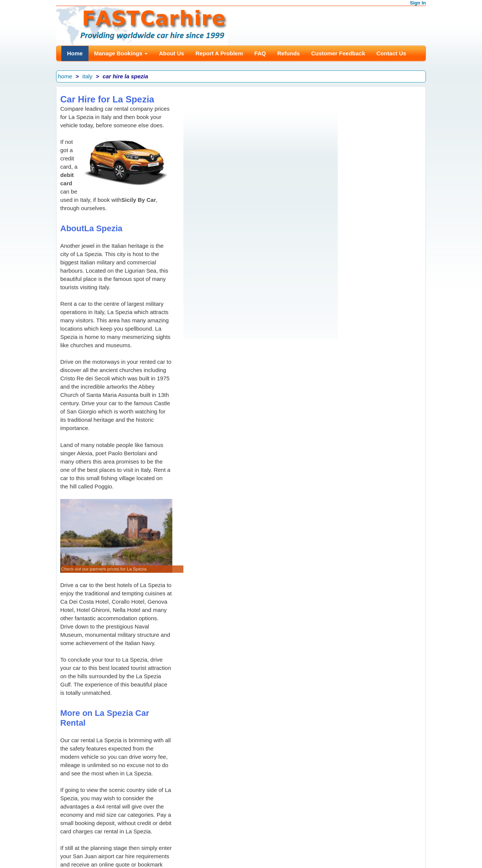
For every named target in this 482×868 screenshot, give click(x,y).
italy (88, 76)
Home (75, 53)
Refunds (288, 53)
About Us (172, 53)
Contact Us (391, 53)
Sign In (418, 3)
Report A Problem (219, 53)
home (65, 76)
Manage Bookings (121, 53)
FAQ (260, 53)
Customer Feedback (338, 53)
